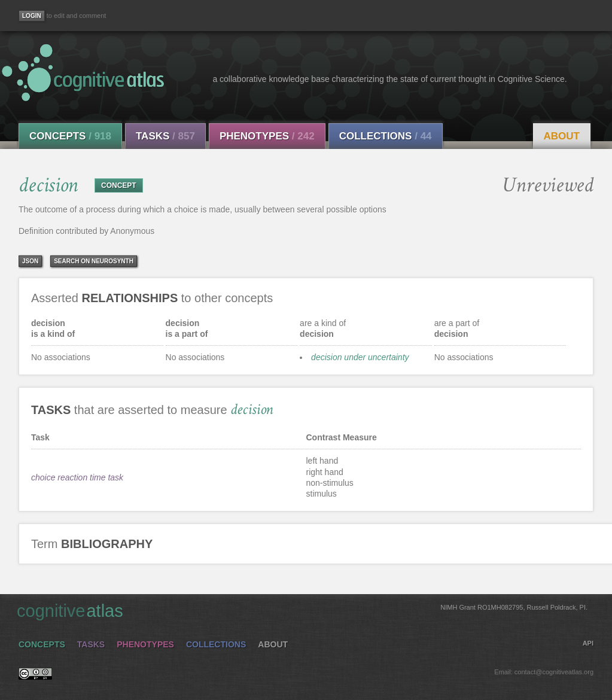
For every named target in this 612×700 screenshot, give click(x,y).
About (562, 136)
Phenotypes (267, 136)
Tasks (165, 136)
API (588, 643)
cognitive (302, 610)
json (30, 261)
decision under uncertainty (360, 357)
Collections (386, 136)
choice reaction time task (77, 477)
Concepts (70, 136)
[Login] (32, 16)
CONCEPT (119, 185)
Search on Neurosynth (94, 261)
